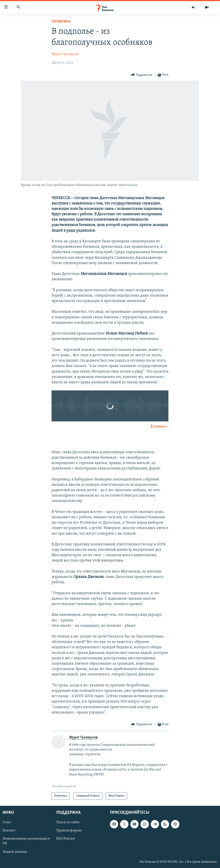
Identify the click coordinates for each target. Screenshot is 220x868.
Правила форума (69, 831)
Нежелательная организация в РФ (26, 841)
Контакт (9, 831)
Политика (61, 22)
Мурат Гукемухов (65, 54)
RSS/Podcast (66, 839)
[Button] (141, 75)
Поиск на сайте (68, 822)
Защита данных (15, 852)
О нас (7, 822)
